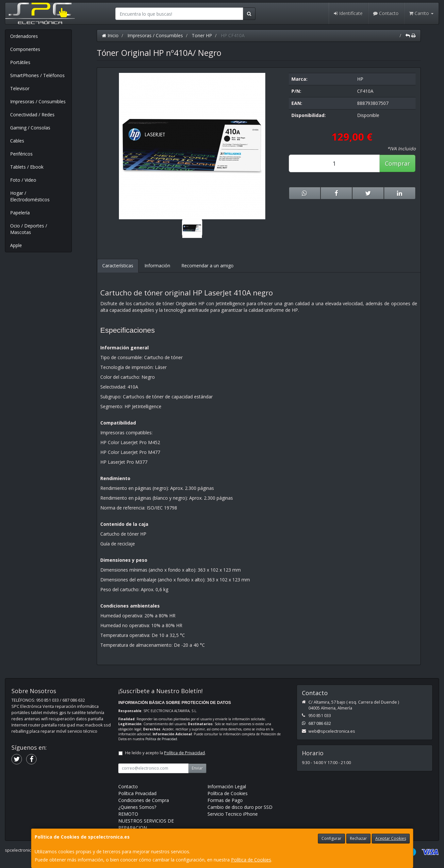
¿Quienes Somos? (137, 807)
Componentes (25, 49)
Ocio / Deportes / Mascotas (29, 229)
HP (360, 79)
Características (118, 266)
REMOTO (128, 814)
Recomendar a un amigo (207, 266)
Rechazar (358, 838)
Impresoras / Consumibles (38, 101)
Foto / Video (23, 180)
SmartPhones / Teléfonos (37, 75)
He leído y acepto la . (165, 753)
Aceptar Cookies (391, 838)
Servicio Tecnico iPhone (233, 814)
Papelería (20, 213)
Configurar (331, 838)
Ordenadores (24, 36)
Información (157, 266)
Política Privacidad (137, 793)
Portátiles (20, 62)
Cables (17, 141)
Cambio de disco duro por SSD (240, 807)
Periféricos (21, 154)
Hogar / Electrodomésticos (30, 196)
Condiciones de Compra (144, 800)
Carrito (421, 13)
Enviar (197, 768)
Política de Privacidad (161, 739)
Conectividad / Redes (32, 115)
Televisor (20, 88)
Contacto (386, 13)
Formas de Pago (225, 800)
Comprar (397, 163)
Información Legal (227, 786)
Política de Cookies (251, 860)
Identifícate (348, 13)
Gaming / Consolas (30, 128)
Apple (16, 245)
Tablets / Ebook (27, 167)
